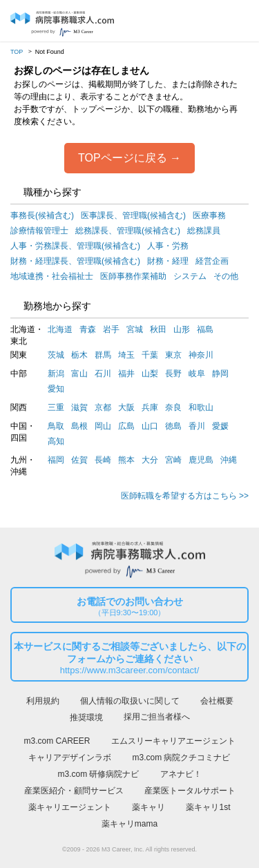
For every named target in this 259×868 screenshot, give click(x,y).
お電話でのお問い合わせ (129, 607)
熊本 (126, 460)
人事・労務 (168, 246)
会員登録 (211, 22)
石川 (103, 374)
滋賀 (79, 407)
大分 (150, 460)
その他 (226, 276)
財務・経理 (168, 261)
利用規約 (43, 701)
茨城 (56, 355)
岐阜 (197, 374)
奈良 (173, 407)
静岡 (220, 374)
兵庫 (150, 407)
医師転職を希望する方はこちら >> (185, 496)
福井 (126, 374)
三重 (56, 407)
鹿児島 (201, 460)
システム (190, 276)
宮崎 (173, 460)
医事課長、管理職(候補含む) (133, 215)
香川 (197, 426)
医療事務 (209, 215)
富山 (79, 374)
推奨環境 (86, 717)
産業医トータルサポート (190, 791)
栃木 (79, 355)
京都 (103, 407)
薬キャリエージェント (70, 807)
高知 (56, 441)
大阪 (126, 407)
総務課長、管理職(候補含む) (128, 231)
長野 (173, 374)
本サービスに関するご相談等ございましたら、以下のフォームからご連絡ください (129, 659)
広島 (126, 426)
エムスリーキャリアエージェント (173, 741)
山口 (150, 426)
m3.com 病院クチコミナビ (181, 758)
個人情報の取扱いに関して (130, 701)
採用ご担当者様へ (157, 717)
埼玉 (126, 355)
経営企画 (212, 261)
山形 (182, 329)
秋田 (158, 329)
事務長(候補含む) (42, 215)
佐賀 (79, 460)
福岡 (56, 460)
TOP (17, 52)
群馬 (103, 355)
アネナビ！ (181, 774)
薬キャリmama (129, 824)
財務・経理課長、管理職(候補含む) (75, 261)
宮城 (135, 329)
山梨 (150, 374)
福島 (205, 329)
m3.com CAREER (57, 741)
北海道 (60, 329)
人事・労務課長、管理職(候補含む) (75, 246)
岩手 (111, 329)
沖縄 (229, 460)
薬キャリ (148, 807)
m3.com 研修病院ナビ (98, 774)
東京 (173, 355)
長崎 (103, 460)
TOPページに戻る (123, 158)
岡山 (103, 426)
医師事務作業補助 (133, 276)
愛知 (56, 389)
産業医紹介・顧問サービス (74, 791)
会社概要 (217, 701)
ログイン (185, 22)
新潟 (56, 374)
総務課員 (204, 231)
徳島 (173, 426)
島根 (79, 426)
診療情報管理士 (39, 231)
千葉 (150, 355)
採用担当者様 (237, 21)
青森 (88, 329)
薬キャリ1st (208, 807)
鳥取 (56, 426)
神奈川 (201, 355)
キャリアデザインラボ (70, 758)
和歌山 (201, 407)
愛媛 (220, 426)
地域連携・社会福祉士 (52, 276)
